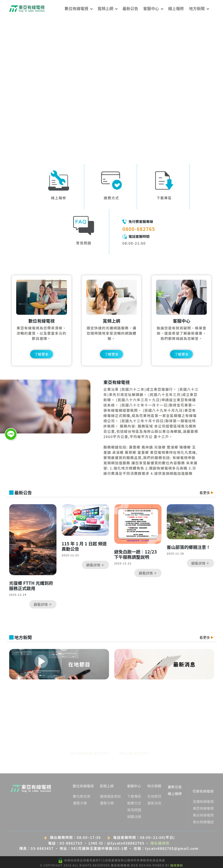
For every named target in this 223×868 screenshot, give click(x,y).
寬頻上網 (105, 8)
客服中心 (151, 8)
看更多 (207, 493)
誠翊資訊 (177, 865)
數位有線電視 (77, 8)
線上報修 (176, 8)
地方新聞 (197, 8)
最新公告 (130, 8)
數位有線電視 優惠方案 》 (91, 753)
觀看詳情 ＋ (43, 604)
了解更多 (42, 354)
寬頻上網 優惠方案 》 (136, 753)
